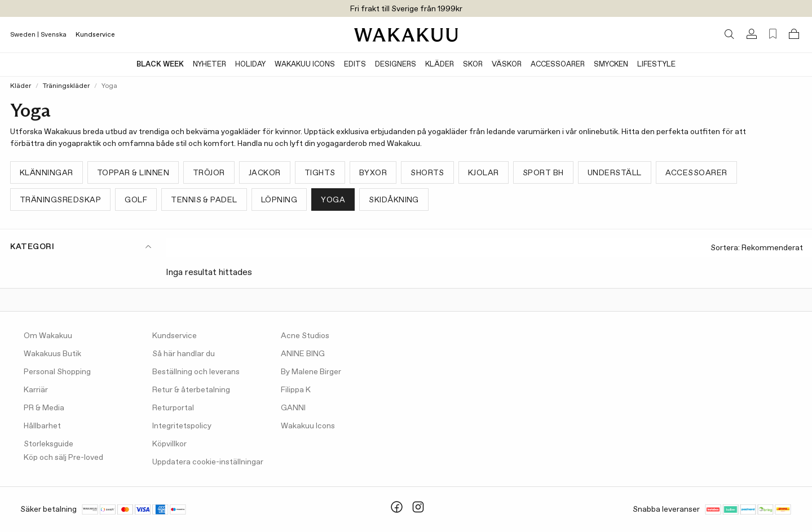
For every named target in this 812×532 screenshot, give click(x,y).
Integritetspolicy (182, 426)
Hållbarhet (42, 426)
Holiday (250, 65)
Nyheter (209, 65)
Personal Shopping (57, 372)
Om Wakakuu (48, 336)
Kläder (440, 65)
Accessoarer (558, 65)
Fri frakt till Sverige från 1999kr (406, 9)
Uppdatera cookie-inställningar (208, 462)
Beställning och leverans (196, 372)
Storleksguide (48, 444)
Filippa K (296, 390)
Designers (396, 65)
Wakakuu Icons (305, 65)
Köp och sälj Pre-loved (63, 458)
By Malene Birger (311, 372)
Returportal (173, 408)
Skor (473, 65)
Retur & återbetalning (191, 390)
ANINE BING (303, 354)
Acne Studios (305, 336)
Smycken (611, 65)
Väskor (507, 65)
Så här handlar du (184, 354)
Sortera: (757, 248)
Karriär (36, 390)
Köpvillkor (169, 444)
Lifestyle (656, 65)
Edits (355, 65)
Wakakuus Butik (52, 354)
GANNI (293, 408)
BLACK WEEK (160, 65)
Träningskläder (66, 86)
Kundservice (95, 35)
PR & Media (44, 408)
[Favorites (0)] (773, 34)
